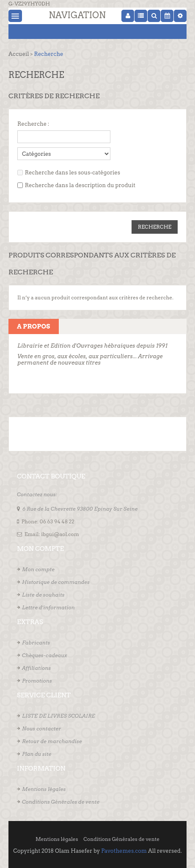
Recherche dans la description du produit (80, 185)
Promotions (37, 681)
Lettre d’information (48, 607)
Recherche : (33, 124)
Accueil (19, 54)
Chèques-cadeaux (45, 655)
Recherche (48, 54)
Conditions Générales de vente (61, 802)
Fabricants (36, 643)
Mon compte (38, 569)
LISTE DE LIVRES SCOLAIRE (59, 716)
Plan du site (37, 754)
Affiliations (36, 668)
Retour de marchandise (52, 741)
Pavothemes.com (124, 851)
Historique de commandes (56, 582)
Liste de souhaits (43, 595)
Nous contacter (41, 728)
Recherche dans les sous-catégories (73, 173)
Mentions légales (44, 789)
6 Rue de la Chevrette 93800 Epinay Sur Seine (80, 509)
